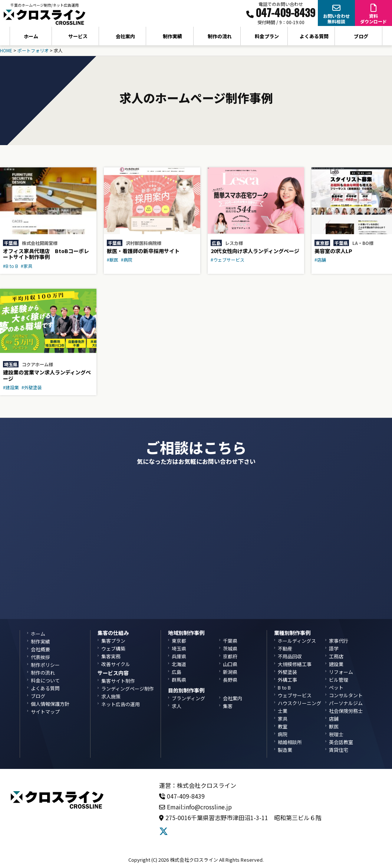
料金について (45, 680)
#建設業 (11, 387)
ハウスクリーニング (299, 703)
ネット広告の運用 (121, 704)
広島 (216, 243)
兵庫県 (179, 656)
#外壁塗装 (32, 387)
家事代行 (339, 641)
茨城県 (230, 648)
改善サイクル (116, 664)
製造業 (285, 750)
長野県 (230, 680)
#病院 (127, 260)
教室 (283, 726)
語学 (334, 648)
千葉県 (11, 243)
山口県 (230, 664)
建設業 (336, 664)
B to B (284, 687)
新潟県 (230, 672)
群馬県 (179, 680)
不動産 (285, 648)
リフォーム (341, 672)
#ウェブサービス (228, 260)
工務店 (336, 656)
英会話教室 (341, 742)
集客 (228, 706)
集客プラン (113, 641)
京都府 (230, 656)
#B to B (11, 266)
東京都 (322, 243)
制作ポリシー (45, 665)
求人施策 (111, 696)
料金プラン (267, 36)
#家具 (27, 266)
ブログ (361, 36)
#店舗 (320, 260)
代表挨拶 (40, 657)
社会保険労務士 (346, 711)
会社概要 (40, 649)
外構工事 (287, 680)
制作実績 (172, 36)
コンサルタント (346, 695)
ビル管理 (339, 680)
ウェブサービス (295, 695)
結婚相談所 (290, 742)
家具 (283, 719)
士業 (283, 711)
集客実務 (111, 656)
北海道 (179, 664)
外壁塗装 (287, 672)
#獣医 (113, 260)
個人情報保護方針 (50, 704)
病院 (283, 734)
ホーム (31, 36)
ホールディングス (297, 641)
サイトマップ (45, 712)
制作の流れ (220, 36)
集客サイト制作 (118, 681)
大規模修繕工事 (295, 664)
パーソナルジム (346, 703)
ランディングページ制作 (128, 689)
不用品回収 (290, 656)
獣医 (334, 726)
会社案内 (233, 698)
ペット (336, 687)
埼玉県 (11, 364)
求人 (177, 706)
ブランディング (188, 698)
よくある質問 (314, 36)
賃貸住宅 (339, 750)
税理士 (336, 734)
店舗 (334, 719)
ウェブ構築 (113, 648)
